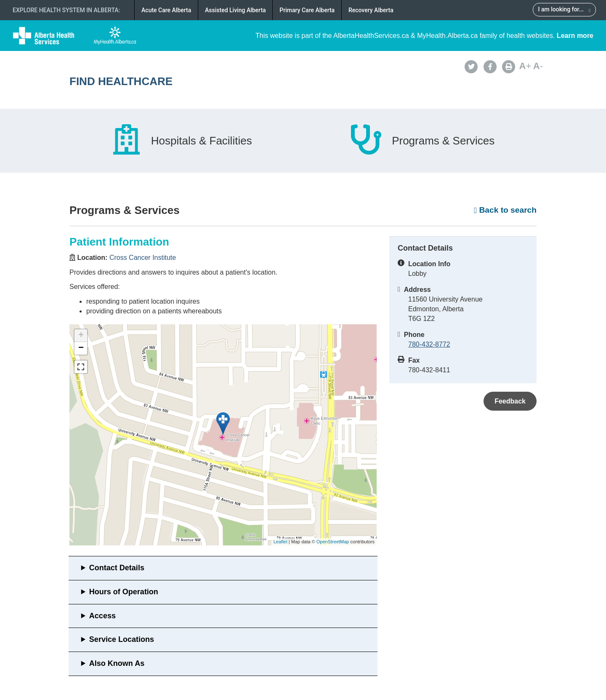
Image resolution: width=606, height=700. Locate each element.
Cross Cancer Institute (143, 258)
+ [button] (81, 336)
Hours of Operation (124, 592)
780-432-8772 (429, 344)
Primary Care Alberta (307, 10)
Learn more (575, 36)
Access (102, 616)
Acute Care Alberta (166, 10)
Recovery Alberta (371, 10)
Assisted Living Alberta (235, 10)
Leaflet (280, 542)
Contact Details (117, 568)
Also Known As (117, 663)
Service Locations (122, 639)
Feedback (510, 401)
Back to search (505, 210)
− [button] (81, 348)
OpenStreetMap (333, 542)
